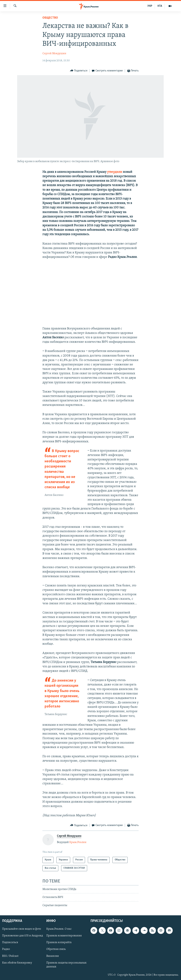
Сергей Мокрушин (54, 54)
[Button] (79, 71)
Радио (6, 949)
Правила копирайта (59, 943)
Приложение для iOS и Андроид (23, 936)
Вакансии (53, 956)
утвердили (115, 172)
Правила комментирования (64, 936)
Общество (50, 18)
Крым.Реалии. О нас (59, 929)
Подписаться (10, 943)
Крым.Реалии (78, 842)
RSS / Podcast (10, 956)
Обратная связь (56, 949)
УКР (150, 6)
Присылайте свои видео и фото (22, 929)
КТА (160, 6)
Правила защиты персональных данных (66, 965)
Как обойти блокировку (17, 963)
